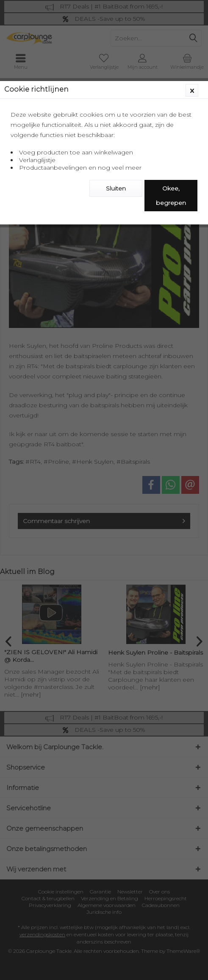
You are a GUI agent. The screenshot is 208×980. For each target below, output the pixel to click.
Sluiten (116, 188)
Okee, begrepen (171, 196)
